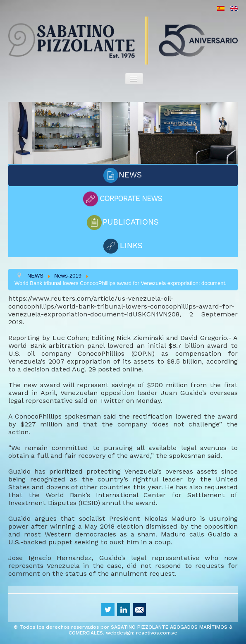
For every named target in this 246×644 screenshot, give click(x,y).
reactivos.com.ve (157, 633)
